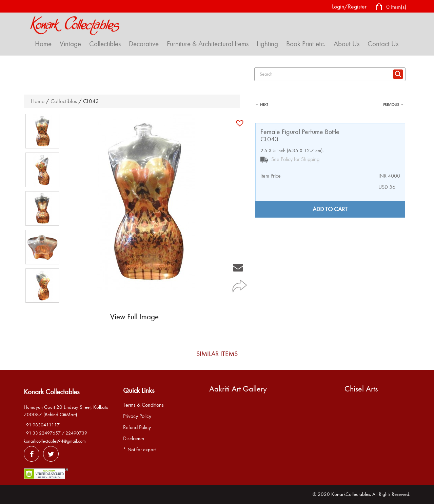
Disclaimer (134, 439)
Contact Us (383, 44)
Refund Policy (137, 427)
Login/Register (349, 7)
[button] (241, 123)
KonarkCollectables (351, 494)
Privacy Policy (137, 416)
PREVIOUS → (393, 105)
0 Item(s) (391, 7)
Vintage (70, 44)
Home (43, 44)
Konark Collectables (52, 392)
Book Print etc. (306, 44)
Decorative (144, 44)
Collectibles (105, 44)
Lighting (267, 44)
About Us (347, 44)
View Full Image (134, 317)
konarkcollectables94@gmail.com (55, 441)
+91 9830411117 (42, 425)
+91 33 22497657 (42, 433)
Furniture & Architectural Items (208, 44)
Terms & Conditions (143, 405)
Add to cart (330, 209)
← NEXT (262, 105)
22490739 (76, 433)
